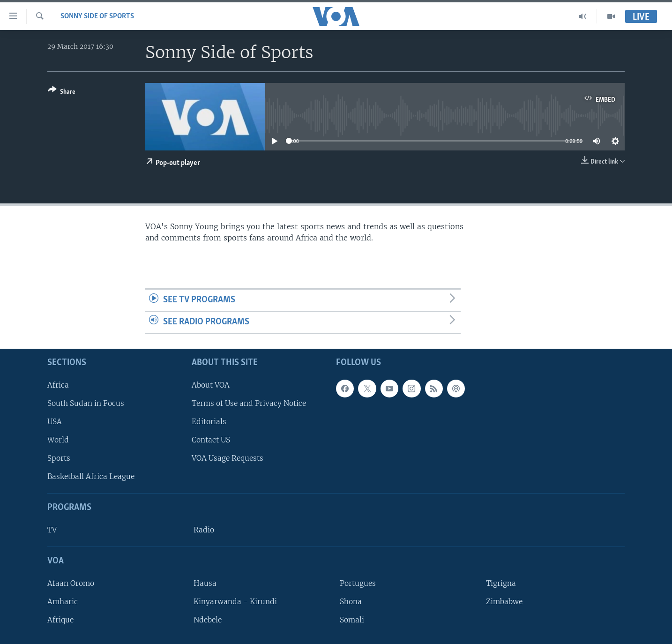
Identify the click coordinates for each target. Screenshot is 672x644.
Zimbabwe (504, 602)
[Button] (62, 93)
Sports (59, 458)
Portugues (358, 583)
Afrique (60, 620)
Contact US (211, 440)
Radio (204, 530)
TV (52, 530)
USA (55, 422)
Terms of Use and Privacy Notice (249, 403)
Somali (352, 620)
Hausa (205, 583)
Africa (58, 385)
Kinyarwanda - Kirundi (235, 602)
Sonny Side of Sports (97, 16)
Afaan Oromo (71, 583)
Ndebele (208, 620)
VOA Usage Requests (228, 458)
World (58, 440)
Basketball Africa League (91, 476)
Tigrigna (501, 583)
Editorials (209, 422)
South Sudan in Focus (86, 403)
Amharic (63, 602)
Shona (351, 602)
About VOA (211, 385)
